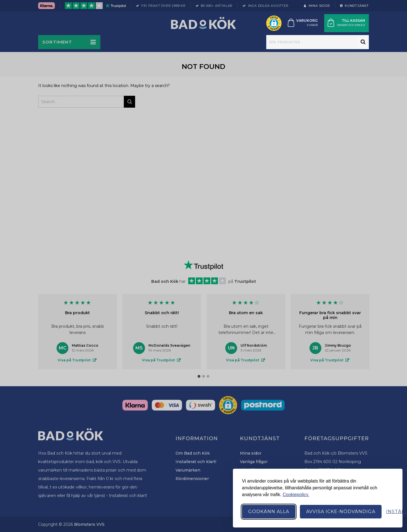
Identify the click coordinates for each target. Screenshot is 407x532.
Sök (363, 42)
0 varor (312, 25)
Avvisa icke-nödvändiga (341, 512)
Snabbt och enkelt (351, 25)
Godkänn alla (269, 512)
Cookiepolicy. (296, 495)
